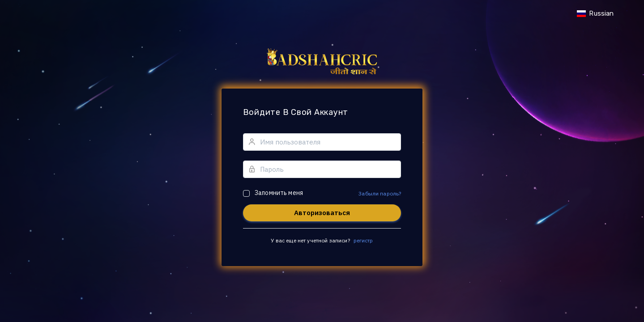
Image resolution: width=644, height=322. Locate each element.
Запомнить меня (279, 193)
